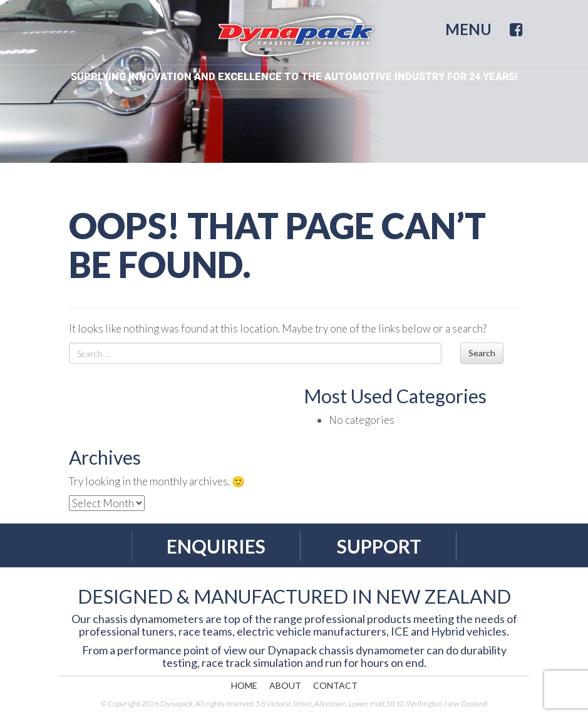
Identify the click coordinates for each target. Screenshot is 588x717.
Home (244, 685)
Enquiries (216, 546)
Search (482, 353)
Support (379, 546)
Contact (335, 685)
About (285, 685)
